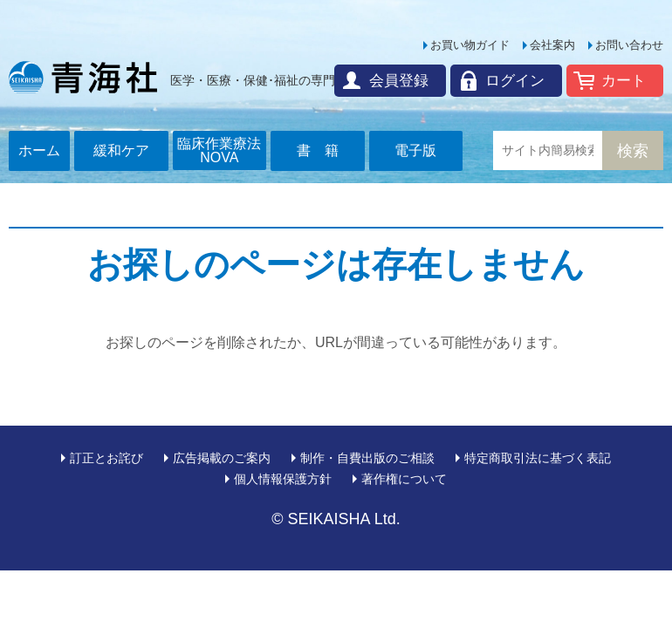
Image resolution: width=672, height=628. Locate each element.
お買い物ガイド (470, 45)
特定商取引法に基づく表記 (538, 458)
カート (624, 81)
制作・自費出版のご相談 (367, 458)
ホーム (39, 150)
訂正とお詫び (106, 458)
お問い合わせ (629, 45)
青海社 (83, 77)
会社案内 (552, 45)
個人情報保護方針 (283, 479)
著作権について (404, 479)
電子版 (415, 150)
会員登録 (399, 81)
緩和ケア (121, 150)
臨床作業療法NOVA (219, 150)
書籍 (325, 150)
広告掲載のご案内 (222, 458)
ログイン (515, 81)
